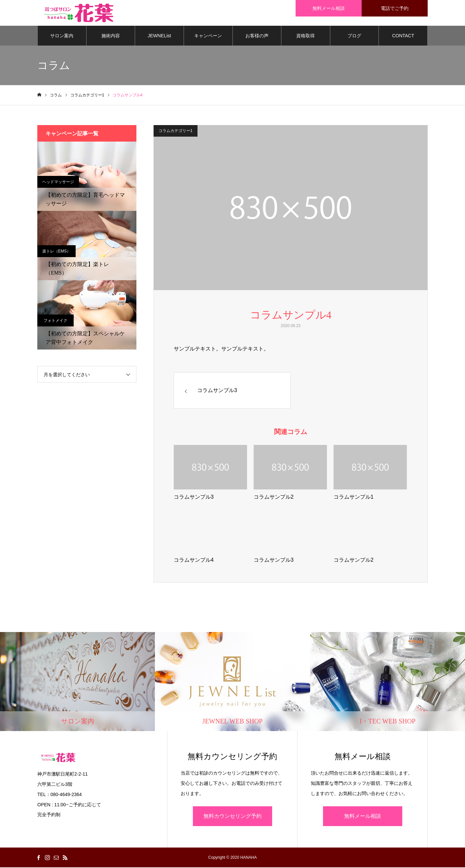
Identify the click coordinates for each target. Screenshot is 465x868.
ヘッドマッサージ (58, 183)
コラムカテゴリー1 (176, 131)
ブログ (354, 36)
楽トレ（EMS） (56, 252)
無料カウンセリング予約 (232, 817)
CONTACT (403, 36)
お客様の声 (257, 36)
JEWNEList (159, 36)
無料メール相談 (363, 817)
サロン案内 (62, 36)
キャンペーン (208, 36)
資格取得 (305, 36)
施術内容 (111, 36)
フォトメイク (55, 321)
